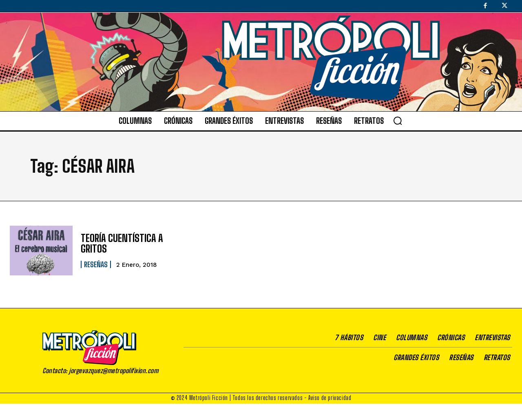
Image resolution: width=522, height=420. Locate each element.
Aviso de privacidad (330, 398)
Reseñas (96, 264)
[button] (398, 121)
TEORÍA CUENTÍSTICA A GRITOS (122, 243)
